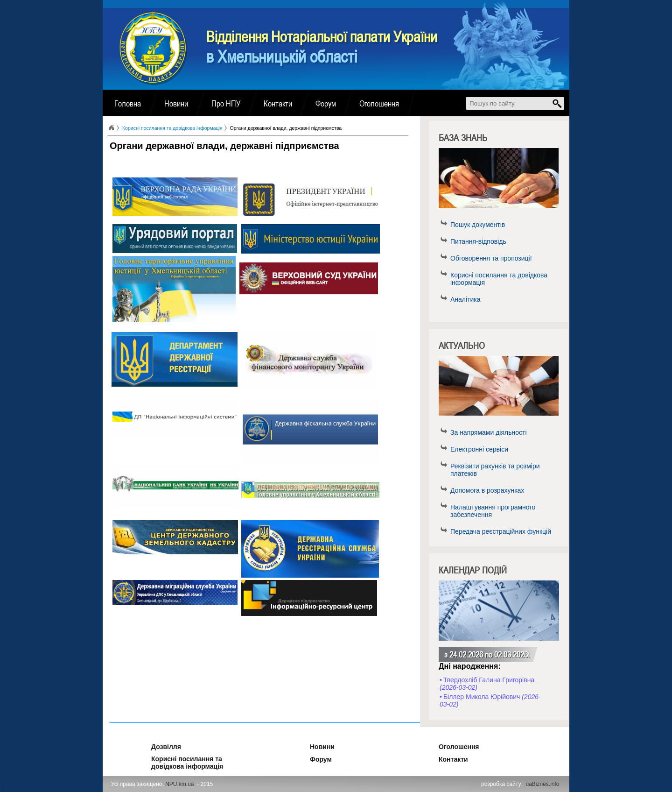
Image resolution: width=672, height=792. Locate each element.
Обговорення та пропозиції (491, 258)
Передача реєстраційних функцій (501, 531)
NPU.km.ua (179, 784)
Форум (326, 103)
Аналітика (465, 299)
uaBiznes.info (543, 784)
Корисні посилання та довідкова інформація (499, 279)
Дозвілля (154, 745)
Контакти (278, 103)
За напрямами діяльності (489, 432)
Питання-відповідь (478, 241)
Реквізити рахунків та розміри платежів (495, 470)
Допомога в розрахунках (487, 490)
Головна (128, 103)
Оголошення (379, 103)
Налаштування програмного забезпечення (493, 511)
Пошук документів (478, 225)
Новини (176, 103)
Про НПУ (226, 103)
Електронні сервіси (479, 449)
